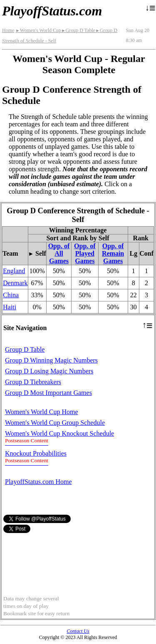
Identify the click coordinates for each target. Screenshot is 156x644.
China (11, 295)
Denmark (15, 283)
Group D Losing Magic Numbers (49, 371)
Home (8, 30)
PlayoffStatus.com (52, 11)
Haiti (10, 307)
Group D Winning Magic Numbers (51, 360)
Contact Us (78, 631)
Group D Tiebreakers (33, 382)
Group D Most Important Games (48, 393)
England (14, 271)
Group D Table (78, 30)
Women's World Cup (38, 30)
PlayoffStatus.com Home (38, 482)
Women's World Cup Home (42, 412)
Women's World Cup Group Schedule (55, 423)
